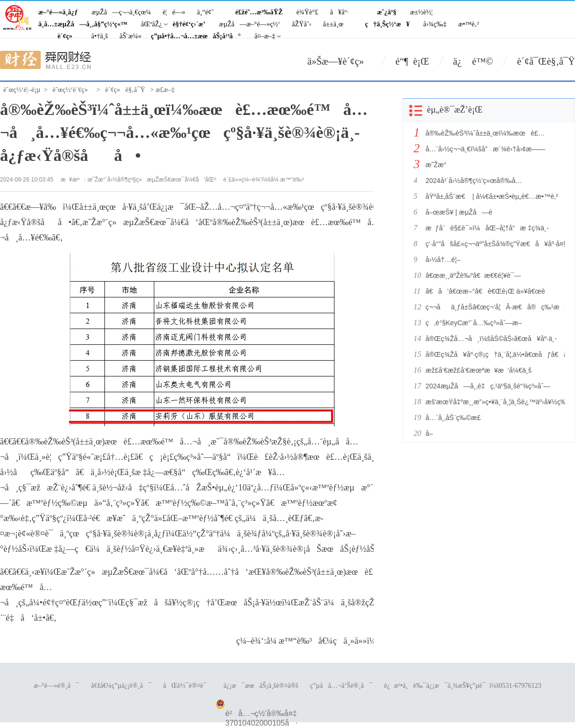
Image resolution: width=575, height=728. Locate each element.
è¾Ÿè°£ (308, 12)
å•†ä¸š (100, 36)
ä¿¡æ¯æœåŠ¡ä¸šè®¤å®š (261, 686)
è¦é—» (174, 12)
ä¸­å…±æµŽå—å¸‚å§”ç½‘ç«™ (83, 24)
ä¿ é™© (473, 61)
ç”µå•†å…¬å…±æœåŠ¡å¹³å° (196, 36)
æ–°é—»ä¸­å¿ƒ (58, 12)
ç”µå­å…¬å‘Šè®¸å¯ (341, 686)
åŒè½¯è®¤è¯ (188, 686)
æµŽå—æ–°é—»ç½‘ (250, 24)
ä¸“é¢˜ (205, 12)
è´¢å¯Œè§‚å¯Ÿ (546, 61)
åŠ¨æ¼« (130, 36)
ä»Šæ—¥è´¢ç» (340, 61)
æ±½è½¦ (421, 12)
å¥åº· (339, 12)
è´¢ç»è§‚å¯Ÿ (125, 90)
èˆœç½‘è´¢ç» (73, 90)
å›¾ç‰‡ (435, 24)
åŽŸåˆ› (301, 24)
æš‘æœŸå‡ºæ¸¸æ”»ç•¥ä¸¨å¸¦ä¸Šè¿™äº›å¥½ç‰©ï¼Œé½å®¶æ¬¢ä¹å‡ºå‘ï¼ (493, 402)
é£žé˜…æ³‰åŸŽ (259, 12)
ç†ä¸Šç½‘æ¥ (387, 24)
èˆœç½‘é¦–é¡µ (22, 90)
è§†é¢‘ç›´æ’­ (189, 24)
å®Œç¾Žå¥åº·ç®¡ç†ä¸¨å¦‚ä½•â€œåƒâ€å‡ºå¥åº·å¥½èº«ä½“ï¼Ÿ (493, 354)
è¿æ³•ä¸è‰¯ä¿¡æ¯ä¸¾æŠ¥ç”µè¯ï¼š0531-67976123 (463, 686)
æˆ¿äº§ (387, 12)
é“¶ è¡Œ (412, 61)
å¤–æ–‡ (265, 36)
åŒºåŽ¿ (151, 24)
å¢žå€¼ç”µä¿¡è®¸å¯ (121, 686)
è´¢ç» (68, 36)
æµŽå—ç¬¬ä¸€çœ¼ (121, 12)
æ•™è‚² (468, 24)
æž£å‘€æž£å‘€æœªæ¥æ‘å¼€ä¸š (478, 370)
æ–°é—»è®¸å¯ (56, 686)
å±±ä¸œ (333, 24)
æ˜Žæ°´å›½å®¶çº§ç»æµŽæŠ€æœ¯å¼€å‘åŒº (152, 180)
